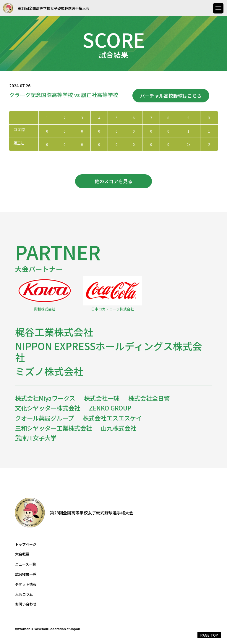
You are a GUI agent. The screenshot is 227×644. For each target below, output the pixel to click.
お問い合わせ (26, 604)
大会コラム (24, 594)
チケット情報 (26, 584)
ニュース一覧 (26, 564)
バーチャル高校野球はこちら (171, 96)
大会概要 (22, 554)
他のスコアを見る (113, 181)
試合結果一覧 (26, 574)
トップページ (26, 544)
